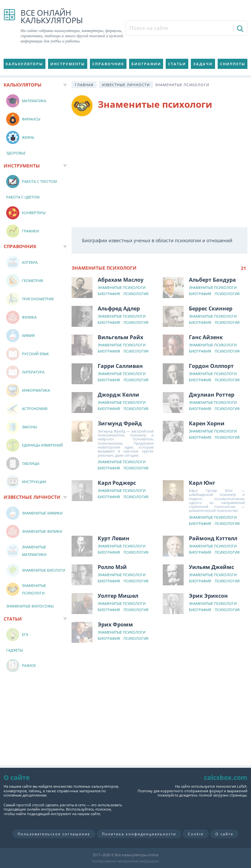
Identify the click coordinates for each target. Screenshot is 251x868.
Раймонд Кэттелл (213, 538)
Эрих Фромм (115, 624)
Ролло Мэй (112, 567)
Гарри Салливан (120, 366)
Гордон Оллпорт (211, 366)
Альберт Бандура (212, 280)
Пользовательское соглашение (54, 834)
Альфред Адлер (119, 308)
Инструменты (68, 64)
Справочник (108, 64)
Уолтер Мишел (118, 596)
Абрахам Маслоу (121, 280)
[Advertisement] (160, 172)
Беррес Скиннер (211, 308)
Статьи (177, 64)
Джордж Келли (118, 395)
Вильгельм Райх (120, 337)
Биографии (146, 64)
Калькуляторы (24, 64)
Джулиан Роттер (212, 395)
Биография (109, 294)
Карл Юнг (202, 483)
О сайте (224, 834)
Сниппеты (233, 64)
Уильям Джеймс (211, 567)
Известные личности (126, 85)
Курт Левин (114, 538)
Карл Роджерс (117, 483)
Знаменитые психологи (122, 288)
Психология (136, 294)
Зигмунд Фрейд (120, 423)
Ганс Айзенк (206, 337)
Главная (84, 85)
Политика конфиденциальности (139, 834)
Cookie (196, 834)
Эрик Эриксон (208, 596)
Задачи (203, 64)
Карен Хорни (207, 423)
